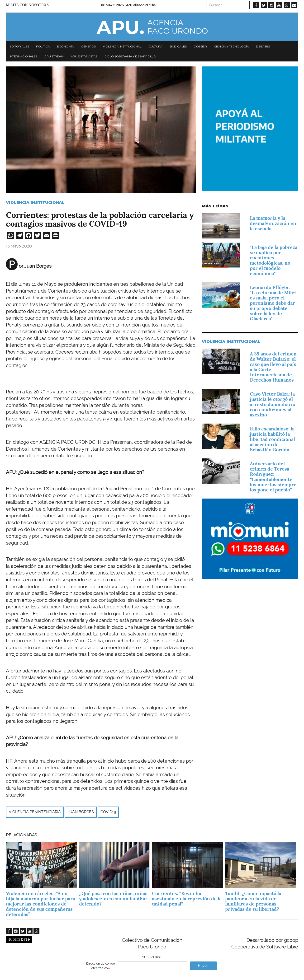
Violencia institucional (122, 46)
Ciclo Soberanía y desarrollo (130, 56)
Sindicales (178, 46)
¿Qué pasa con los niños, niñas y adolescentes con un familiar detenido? (113, 899)
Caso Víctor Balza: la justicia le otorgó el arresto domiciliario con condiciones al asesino (273, 404)
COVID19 (108, 812)
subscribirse (19, 939)
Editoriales (19, 46)
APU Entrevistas (84, 56)
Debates (263, 46)
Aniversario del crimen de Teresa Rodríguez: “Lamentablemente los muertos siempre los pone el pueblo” (273, 477)
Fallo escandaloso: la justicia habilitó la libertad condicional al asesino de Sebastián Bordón (272, 439)
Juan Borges (81, 812)
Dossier (200, 46)
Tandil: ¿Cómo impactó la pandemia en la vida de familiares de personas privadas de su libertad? (253, 901)
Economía (65, 46)
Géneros (88, 46)
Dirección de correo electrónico (101, 966)
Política (43, 46)
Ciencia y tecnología (231, 46)
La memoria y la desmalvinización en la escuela (273, 223)
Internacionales (23, 56)
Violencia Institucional (35, 203)
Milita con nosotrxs (27, 5)
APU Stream (54, 56)
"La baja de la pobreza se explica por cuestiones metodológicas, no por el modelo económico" (274, 260)
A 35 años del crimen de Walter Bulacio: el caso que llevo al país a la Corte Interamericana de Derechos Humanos (273, 367)
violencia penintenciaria (35, 812)
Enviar (204, 966)
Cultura (156, 46)
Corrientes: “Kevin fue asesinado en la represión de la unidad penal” (187, 899)
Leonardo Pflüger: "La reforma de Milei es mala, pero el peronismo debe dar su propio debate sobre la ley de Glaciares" (273, 303)
